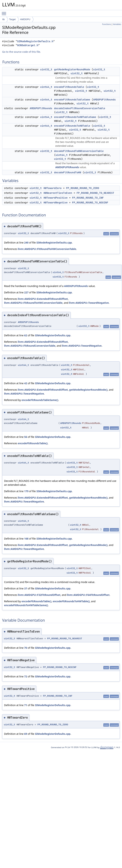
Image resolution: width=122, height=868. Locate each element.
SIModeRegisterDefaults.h (35, 41)
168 (26, 539)
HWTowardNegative (55, 203)
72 (26, 676)
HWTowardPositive (55, 198)
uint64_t (46, 87)
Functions (107, 24)
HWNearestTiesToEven (58, 193)
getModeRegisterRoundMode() (88, 390)
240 (26, 243)
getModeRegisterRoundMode (72, 69)
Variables (117, 24)
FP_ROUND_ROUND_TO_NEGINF (90, 203)
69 (26, 734)
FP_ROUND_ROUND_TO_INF (88, 198)
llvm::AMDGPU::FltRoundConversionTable (30, 346)
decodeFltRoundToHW (68, 172)
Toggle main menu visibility (5, 12)
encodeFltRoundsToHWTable (72, 126)
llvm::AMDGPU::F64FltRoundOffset (88, 595)
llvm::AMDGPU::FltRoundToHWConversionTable (47, 249)
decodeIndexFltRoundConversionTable (80, 108)
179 (26, 491)
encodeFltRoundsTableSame (72, 100)
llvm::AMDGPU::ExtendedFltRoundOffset (43, 299)
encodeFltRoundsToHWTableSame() (26, 605)
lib (3, 19)
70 (26, 648)
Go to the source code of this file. (21, 52)
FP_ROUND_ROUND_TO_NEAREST (95, 193)
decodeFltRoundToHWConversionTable (79, 151)
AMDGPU (25, 19)
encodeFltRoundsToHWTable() (71, 601)
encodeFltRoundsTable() (33, 443)
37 (26, 588)
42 (26, 383)
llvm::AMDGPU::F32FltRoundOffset (39, 595)
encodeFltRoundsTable (69, 87)
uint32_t (46, 69)
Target (12, 19)
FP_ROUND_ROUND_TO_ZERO (83, 188)
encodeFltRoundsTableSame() (40, 400)
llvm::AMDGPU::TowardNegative (89, 303)
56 (26, 437)
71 (26, 705)
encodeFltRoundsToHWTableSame (75, 117)
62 (26, 335)
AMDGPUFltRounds (104, 100)
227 (26, 292)
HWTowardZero (53, 188)
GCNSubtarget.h (28, 45)
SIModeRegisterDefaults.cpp (54, 243)
